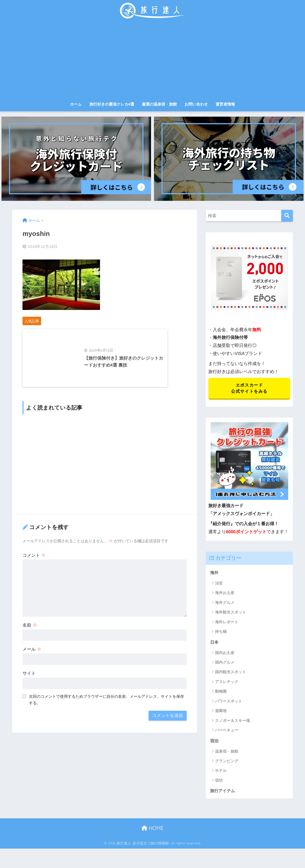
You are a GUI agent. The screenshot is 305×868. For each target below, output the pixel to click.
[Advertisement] (153, 60)
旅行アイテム (223, 792)
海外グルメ (225, 603)
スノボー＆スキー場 (232, 721)
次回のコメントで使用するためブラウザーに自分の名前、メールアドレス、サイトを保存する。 (106, 707)
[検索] (287, 216)
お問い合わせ (196, 104)
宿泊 (215, 741)
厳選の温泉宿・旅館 (159, 104)
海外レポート (227, 622)
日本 (215, 643)
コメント (34, 563)
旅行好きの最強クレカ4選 (112, 104)
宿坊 (219, 781)
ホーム (76, 104)
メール (32, 657)
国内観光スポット (231, 673)
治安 (219, 584)
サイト (29, 681)
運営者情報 (225, 104)
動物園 (221, 692)
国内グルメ (225, 663)
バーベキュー (227, 731)
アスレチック (227, 682)
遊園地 (221, 711)
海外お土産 (225, 593)
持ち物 (221, 632)
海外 (215, 573)
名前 (30, 633)
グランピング (227, 762)
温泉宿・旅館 (227, 752)
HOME (152, 829)
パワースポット (229, 702)
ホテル (221, 771)
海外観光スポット (231, 613)
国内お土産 (225, 653)
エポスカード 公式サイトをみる (249, 388)
